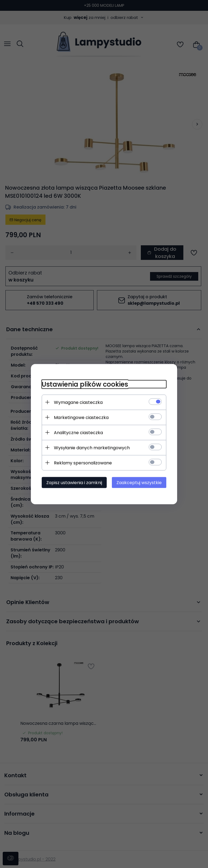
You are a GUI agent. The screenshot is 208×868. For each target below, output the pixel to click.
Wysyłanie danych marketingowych (92, 448)
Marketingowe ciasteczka (81, 417)
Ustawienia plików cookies (85, 384)
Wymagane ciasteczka (78, 402)
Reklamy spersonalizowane (83, 463)
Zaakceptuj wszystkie (139, 482)
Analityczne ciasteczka (78, 432)
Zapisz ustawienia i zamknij (74, 482)
